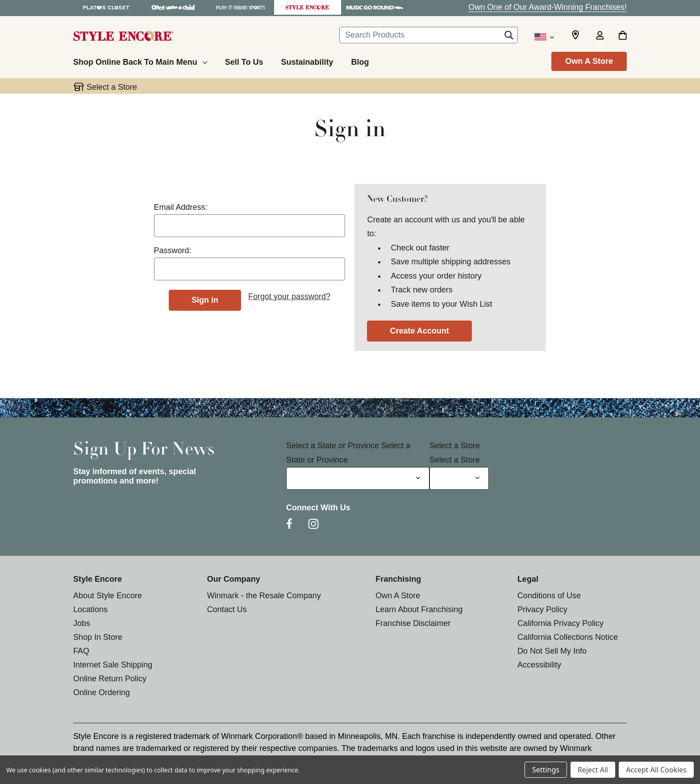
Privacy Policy (542, 609)
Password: (173, 250)
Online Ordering (102, 692)
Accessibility (539, 665)
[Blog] (360, 61)
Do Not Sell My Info (552, 651)
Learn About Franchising (419, 609)
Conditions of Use (549, 596)
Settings (546, 770)
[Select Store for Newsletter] (459, 478)
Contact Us (227, 609)
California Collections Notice (568, 637)
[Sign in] (600, 36)
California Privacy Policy (560, 623)
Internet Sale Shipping (113, 665)
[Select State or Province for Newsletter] (358, 478)
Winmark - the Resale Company (264, 596)
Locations (90, 609)
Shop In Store (98, 637)
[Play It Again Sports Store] (241, 7)
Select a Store (455, 446)
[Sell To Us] (244, 61)
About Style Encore (108, 596)
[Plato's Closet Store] (107, 7)
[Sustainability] (307, 61)
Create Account (419, 331)
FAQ (81, 651)
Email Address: (181, 207)
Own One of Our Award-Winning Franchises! (548, 7)
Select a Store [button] (112, 87)
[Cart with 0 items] (623, 36)
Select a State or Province (333, 446)
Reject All (593, 770)
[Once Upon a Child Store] (174, 7)
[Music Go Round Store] (375, 7)
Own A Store (589, 61)
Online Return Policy (110, 679)
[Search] (509, 38)
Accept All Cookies (656, 770)
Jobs (82, 623)
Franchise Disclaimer (413, 623)
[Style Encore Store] (308, 7)
